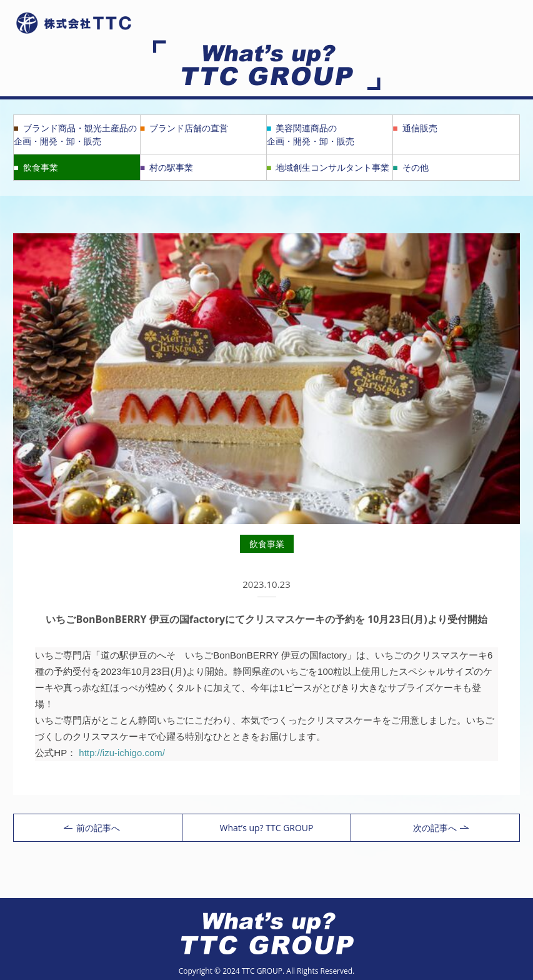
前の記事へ (92, 828)
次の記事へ (441, 828)
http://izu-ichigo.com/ (122, 753)
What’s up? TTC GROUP (266, 828)
